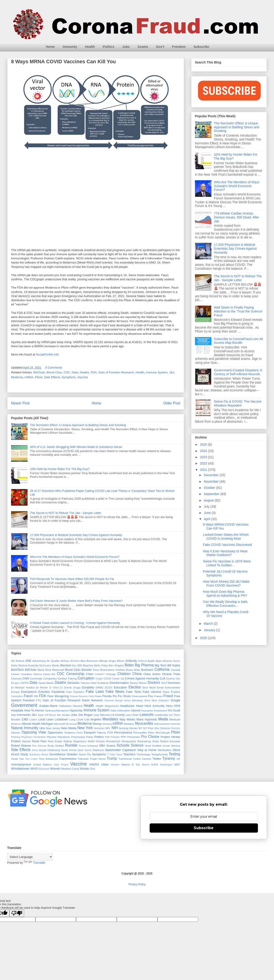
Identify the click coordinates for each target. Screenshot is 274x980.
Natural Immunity (25, 728)
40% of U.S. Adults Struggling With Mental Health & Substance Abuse (76, 447)
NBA (42, 728)
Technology (143, 754)
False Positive (171, 692)
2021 (204, 470)
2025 (204, 444)
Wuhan (84, 769)
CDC (67, 372)
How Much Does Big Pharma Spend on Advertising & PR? (225, 594)
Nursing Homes (128, 728)
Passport (90, 732)
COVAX (108, 679)
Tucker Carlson (142, 759)
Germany (137, 700)
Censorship (75, 674)
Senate (166, 746)
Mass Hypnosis (147, 719)
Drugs (77, 687)
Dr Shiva (54, 688)
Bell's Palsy (101, 665)
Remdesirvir (113, 741)
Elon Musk (149, 687)
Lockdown (61, 719)
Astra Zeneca (19, 665)
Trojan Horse (98, 759)
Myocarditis (144, 724)
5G (13, 661)
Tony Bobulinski (48, 759)
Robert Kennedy (170, 741)
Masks (131, 719)
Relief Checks (96, 741)
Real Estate (55, 741)
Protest (16, 741)
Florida (107, 696)
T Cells (111, 755)
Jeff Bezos (50, 715)
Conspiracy (50, 678)
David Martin (46, 683)
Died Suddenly (100, 683)
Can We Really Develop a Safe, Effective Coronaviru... (226, 604)
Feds (91, 696)
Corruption (86, 678)
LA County (117, 715)
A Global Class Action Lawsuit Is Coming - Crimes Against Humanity (75, 623)
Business (147, 670)
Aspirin (177, 661)
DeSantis (73, 683)
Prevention (134, 737)
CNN (26, 678)
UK (178, 759)
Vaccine (83, 377)
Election (135, 687)
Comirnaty (36, 678)
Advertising (39, 661)
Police (90, 737)
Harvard (78, 706)
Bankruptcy (45, 666)
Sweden (72, 754)
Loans (33, 719)
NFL (108, 728)
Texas (15, 759)
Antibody (131, 661)
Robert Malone (21, 746)
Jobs (126, 47)
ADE (28, 661)
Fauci (28, 696)
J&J (172, 372)
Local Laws (46, 719)
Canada (176, 670)
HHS (177, 706)
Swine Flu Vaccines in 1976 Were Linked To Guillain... (227, 563)
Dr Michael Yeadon (23, 687)
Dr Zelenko (66, 688)
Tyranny (169, 758)
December (211, 475)
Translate (34, 863)
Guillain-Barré (48, 706)
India (113, 710)
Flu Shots (124, 696)
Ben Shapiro (116, 665)
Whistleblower (20, 769)
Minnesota (71, 724)
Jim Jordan (63, 715)
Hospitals (17, 710)
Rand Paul (39, 741)
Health (90, 47)
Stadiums (98, 750)
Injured (136, 710)
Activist (20, 661)
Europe (15, 692)
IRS (170, 710)
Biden (129, 665)
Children (124, 674)
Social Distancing (49, 750)
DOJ (164, 683)
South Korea (69, 750)
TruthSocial (125, 759)
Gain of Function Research (116, 372)
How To (29, 710)
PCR (110, 732)
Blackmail (58, 670)
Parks (80, 733)
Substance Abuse (39, 755)
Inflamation (124, 710)
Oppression (55, 732)
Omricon (176, 728)
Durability (88, 687)
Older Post (172, 403)
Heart (140, 706)
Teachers (129, 754)
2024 (204, 451)
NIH (115, 728)
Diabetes (85, 683)
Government (24, 705)
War (138, 765)
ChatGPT (100, 674)
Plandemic (64, 737)
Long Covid (76, 719)
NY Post (148, 728)
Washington (166, 765)
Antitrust (143, 661)
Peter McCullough (159, 732)
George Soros (123, 701)
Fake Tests (134, 692)
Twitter (157, 759)
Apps (159, 661)
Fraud (168, 696)
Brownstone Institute (113, 670)
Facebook (58, 692)
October (210, 488)
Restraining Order (148, 741)
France (158, 696)
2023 (204, 457)
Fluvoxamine (139, 696)
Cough (99, 679)
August (209, 500)
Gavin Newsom (92, 700)
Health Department (107, 706)
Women (55, 769)
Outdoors (70, 732)
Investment (160, 710)
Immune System (157, 372)
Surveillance (57, 754)
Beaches (88, 665)
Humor (40, 710)
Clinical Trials (171, 674)
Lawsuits (147, 715)
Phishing (16, 737)
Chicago (111, 674)
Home (50, 47)
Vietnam (115, 765)
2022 (204, 463)
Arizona (167, 661)
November (211, 481)
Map (122, 719)
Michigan (47, 724)
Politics (108, 47)
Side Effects (52, 377)
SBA (102, 746)
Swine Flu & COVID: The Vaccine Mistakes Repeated (238, 403)
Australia (33, 665)
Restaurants (129, 741)
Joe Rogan (85, 715)
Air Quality (53, 661)
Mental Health (31, 724)
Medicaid (175, 719)
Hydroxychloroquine (57, 710)
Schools (123, 745)
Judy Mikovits (102, 715)
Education (120, 687)
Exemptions (29, 692)
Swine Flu (85, 754)
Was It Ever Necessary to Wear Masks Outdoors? (225, 553)
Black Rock (44, 670)
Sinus (35, 750)
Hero (169, 706)
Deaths (84, 372)
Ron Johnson (39, 746)
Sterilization (164, 750)
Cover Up (118, 678)
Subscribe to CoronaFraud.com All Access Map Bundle (238, 341)
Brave (96, 670)
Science (137, 745)
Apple (151, 661)
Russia (83, 746)
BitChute (39, 372)
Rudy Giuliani (56, 746)
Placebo (51, 737)
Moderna (17, 377)
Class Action (152, 674)
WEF (177, 764)
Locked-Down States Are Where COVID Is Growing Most (226, 537)
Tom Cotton (32, 759)
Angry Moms (117, 661)
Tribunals (83, 759)
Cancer (15, 674)
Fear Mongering (58, 696)
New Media (69, 728)
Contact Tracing (67, 678)
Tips (22, 759)
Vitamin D (127, 764)
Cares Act (49, 674)
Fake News (115, 692)
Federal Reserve (79, 696)
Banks (56, 665)
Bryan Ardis (133, 670)
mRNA (29, 377)
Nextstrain (99, 728)
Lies (25, 719)
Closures (16, 678)
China (137, 674)
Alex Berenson (89, 661)
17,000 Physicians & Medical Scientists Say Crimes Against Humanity (76, 535)
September (212, 494)
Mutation (129, 724)
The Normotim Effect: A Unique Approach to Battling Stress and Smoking (78, 425)
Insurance (147, 710)
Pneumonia (78, 737)
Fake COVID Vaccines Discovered (227, 545)
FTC (39, 700)
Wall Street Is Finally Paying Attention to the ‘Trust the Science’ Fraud (238, 311)
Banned (66, 665)
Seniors (176, 746)
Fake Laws (95, 692)
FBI (36, 696)
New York (85, 728)
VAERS (94, 764)
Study (24, 754)
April (207, 519)
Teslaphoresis (159, 754)
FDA (94, 372)
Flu (115, 696)
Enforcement (173, 687)
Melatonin (16, 724)
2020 (204, 638)
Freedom (179, 47)
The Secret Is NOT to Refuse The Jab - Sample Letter (66, 513)
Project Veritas (170, 737)
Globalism (164, 701)
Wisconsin (44, 769)
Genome (109, 701)
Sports (88, 750)
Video (105, 764)
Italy (13, 715)
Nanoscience (162, 724)
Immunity (70, 47)
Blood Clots (54, 372)
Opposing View (34, 732)
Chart (90, 674)
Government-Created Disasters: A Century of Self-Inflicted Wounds (238, 372)
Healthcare (127, 706)
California (162, 669)
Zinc (93, 769)
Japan (41, 715)
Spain (81, 750)
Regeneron (80, 741)
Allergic (103, 661)
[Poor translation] (17, 913)
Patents (102, 732)
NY (140, 728)
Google (175, 700)
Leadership (161, 715)
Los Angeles (93, 719)
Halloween (65, 706)
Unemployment (21, 764)
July (207, 507)
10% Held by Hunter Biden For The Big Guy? (60, 469)
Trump (112, 758)
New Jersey (53, 728)
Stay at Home (147, 750)
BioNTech (17, 670)
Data (75, 372)
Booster (87, 670)
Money (97, 724)
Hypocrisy (76, 710)
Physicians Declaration (33, 737)
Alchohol (75, 661)
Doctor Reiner (138, 683)
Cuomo (171, 678)
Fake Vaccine (152, 692)
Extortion (44, 692)
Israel (177, 710)
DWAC (100, 687)
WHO (34, 769)
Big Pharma (144, 665)
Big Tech (161, 665)
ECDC (109, 687)
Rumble (71, 745)
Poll (107, 737)
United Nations (43, 764)
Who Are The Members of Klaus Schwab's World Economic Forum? (75, 557)
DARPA (25, 683)
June (208, 513)
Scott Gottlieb (153, 746)
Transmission (68, 759)
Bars (74, 666)
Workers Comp (70, 769)
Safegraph (93, 746)
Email (160, 687)
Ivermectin (24, 715)
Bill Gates (174, 665)
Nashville (175, 724)
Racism (26, 741)
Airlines (65, 661)
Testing (174, 754)
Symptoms (69, 377)
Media (163, 719)
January (210, 630)
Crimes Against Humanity (142, 678)
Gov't (160, 47)
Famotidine (17, 696)
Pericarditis (140, 732)
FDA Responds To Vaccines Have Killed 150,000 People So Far (72, 579)
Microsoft (60, 724)
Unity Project (61, 765)
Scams (143, 47)
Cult (163, 678)
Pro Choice (150, 737)
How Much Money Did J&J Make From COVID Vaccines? (226, 583)
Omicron (165, 728)
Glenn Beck (151, 701)
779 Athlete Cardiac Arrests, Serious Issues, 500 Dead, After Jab (237, 217)
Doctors (154, 683)
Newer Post (20, 403)
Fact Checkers (75, 692)
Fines (98, 696)
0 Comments (54, 368)
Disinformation (119, 683)
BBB (80, 666)
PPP (123, 737)
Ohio (157, 728)
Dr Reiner (42, 687)
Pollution (115, 737)
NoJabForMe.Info (47, 354)
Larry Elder (132, 715)
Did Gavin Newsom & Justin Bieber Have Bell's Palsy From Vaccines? (76, 601)
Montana (107, 724)
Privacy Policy (137, 884)
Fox (151, 696)
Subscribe (201, 47)
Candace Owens (31, 674)
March (209, 624)
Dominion (174, 683)
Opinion (16, 732)
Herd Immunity (155, 706)
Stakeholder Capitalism (121, 750)
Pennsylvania (123, 732)
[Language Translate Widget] (30, 857)
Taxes (119, 755)
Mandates (110, 719)
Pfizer (39, 377)
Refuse (68, 741)
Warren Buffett (150, 765)
